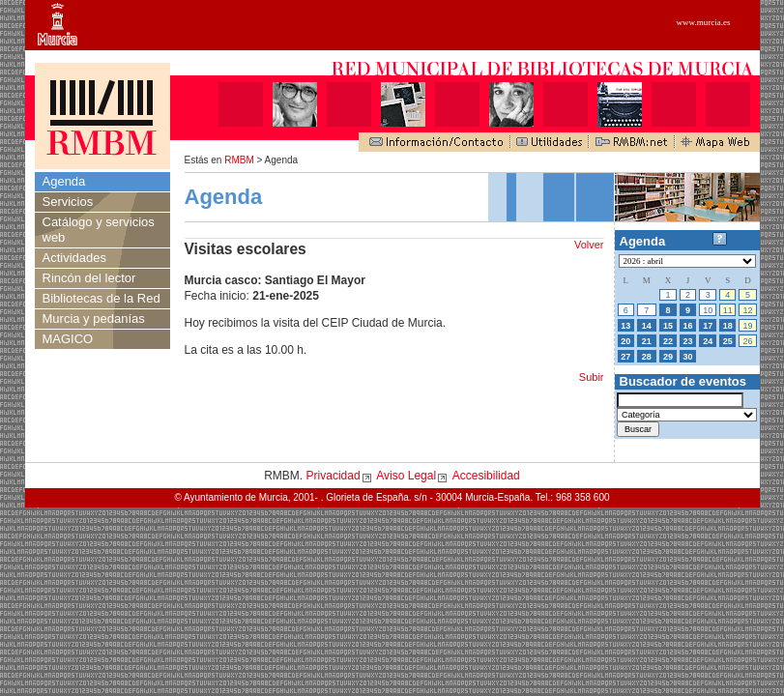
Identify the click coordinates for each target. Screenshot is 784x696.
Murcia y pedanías (94, 319)
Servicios (68, 202)
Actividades (74, 258)
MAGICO (68, 339)
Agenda (64, 181)
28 (647, 357)
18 (728, 326)
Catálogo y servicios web (99, 230)
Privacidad (334, 476)
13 (625, 326)
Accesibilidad (486, 476)
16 (688, 326)
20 (625, 341)
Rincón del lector (89, 278)
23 (688, 341)
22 (668, 341)
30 (688, 357)
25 (728, 341)
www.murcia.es (704, 22)
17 (708, 326)
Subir (592, 377)
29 (668, 357)
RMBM (239, 160)
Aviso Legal (406, 476)
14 (647, 326)
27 (625, 357)
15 (668, 326)
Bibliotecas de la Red (102, 298)
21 (647, 341)
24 (708, 341)
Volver (589, 245)
